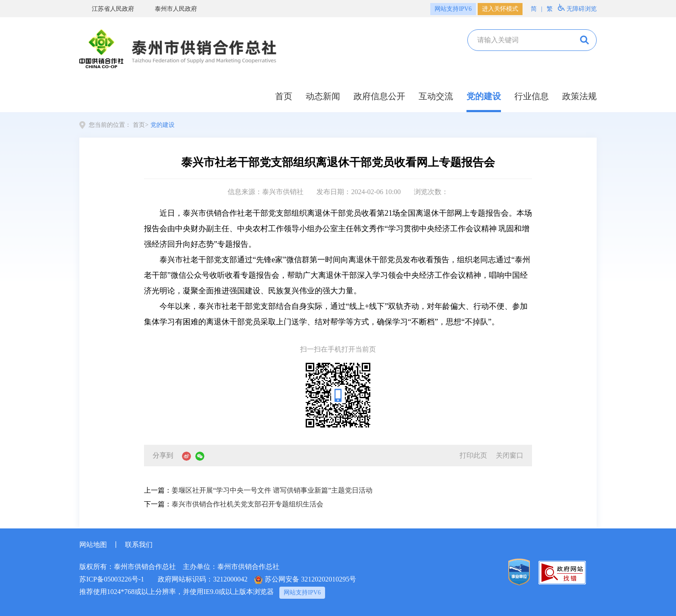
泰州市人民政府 (170, 9)
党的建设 (484, 96)
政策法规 (579, 96)
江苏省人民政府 (107, 9)
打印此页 (473, 455)
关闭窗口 (510, 455)
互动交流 (436, 96)
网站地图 (93, 545)
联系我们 (139, 545)
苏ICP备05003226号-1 (112, 579)
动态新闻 (323, 96)
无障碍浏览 (577, 8)
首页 (284, 96)
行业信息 (532, 96)
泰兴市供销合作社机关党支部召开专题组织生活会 (247, 504)
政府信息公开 (379, 96)
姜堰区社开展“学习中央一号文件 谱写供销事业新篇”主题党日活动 (272, 490)
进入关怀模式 (500, 9)
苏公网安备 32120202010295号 (305, 580)
